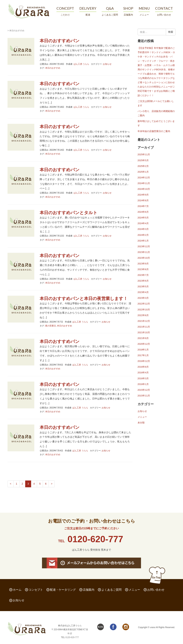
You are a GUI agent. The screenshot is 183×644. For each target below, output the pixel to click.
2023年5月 (143, 286)
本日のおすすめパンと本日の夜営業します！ (84, 298)
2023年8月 (143, 269)
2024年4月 (143, 223)
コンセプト (36, 590)
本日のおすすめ (53, 68)
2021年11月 (144, 327)
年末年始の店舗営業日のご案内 (154, 131)
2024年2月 (143, 235)
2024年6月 (143, 212)
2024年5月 (143, 218)
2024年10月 (144, 189)
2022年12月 (144, 304)
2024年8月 (143, 200)
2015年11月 (144, 396)
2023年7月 (143, 275)
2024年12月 (144, 178)
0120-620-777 (95, 539)
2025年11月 (144, 154)
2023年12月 (144, 246)
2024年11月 (144, 183)
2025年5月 (143, 160)
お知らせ (107, 64)
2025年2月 (143, 166)
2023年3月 (143, 298)
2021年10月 (144, 332)
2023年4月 (143, 292)
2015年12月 (144, 390)
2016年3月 (143, 378)
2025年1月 (143, 172)
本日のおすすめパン (60, 41)
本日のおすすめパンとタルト (69, 213)
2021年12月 (144, 321)
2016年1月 (143, 384)
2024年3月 (143, 229)
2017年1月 (143, 355)
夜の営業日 (51, 326)
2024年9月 (143, 195)
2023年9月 (143, 264)
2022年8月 (143, 315)
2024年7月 (143, 206)
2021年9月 (143, 338)
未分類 (141, 423)
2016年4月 (143, 373)
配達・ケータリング (63, 590)
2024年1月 (143, 241)
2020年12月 (144, 344)
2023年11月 (144, 252)
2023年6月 (143, 281)
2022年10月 (144, 310)
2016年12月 (144, 361)
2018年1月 (143, 350)
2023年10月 (144, 258)
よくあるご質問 (112, 590)
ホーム (17, 590)
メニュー (142, 417)
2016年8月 (143, 367)
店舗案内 (89, 590)
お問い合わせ (156, 590)
